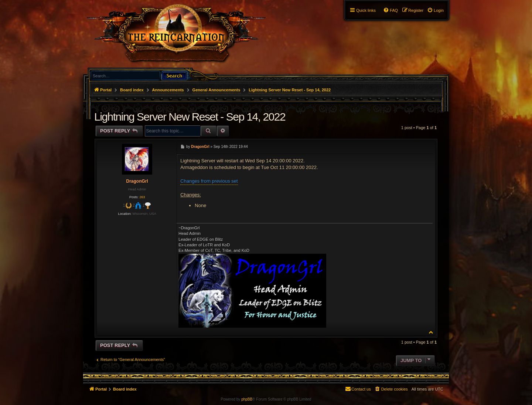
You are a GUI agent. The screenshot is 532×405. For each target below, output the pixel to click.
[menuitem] (435, 10)
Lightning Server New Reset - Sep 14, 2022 (290, 90)
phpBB (247, 399)
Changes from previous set (209, 181)
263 (142, 197)
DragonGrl (137, 181)
